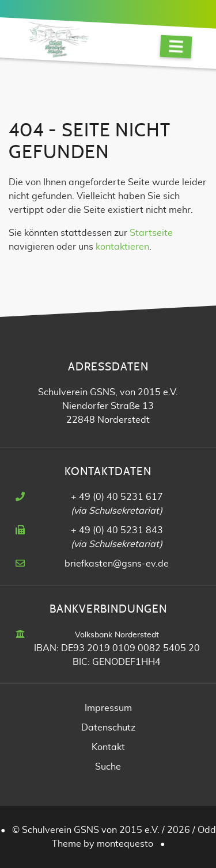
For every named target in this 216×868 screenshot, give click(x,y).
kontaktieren (122, 247)
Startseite (151, 233)
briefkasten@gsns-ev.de (117, 564)
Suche (108, 767)
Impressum (108, 708)
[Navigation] (176, 47)
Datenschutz (108, 728)
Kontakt (108, 747)
